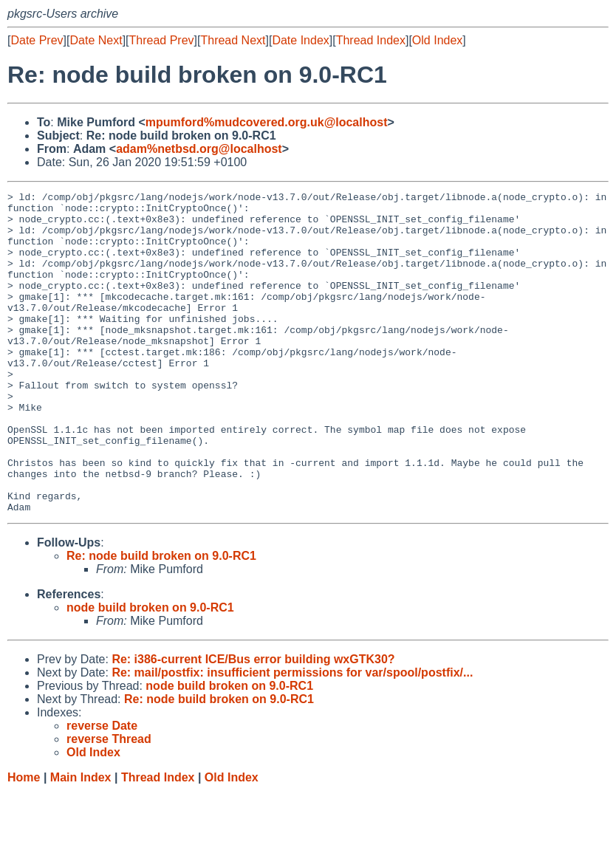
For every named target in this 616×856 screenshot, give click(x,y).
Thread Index (371, 40)
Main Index (81, 842)
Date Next (96, 40)
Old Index (437, 40)
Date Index (300, 40)
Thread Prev (162, 40)
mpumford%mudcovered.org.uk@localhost (267, 122)
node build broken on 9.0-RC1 (150, 672)
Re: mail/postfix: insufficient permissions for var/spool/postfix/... (292, 737)
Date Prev (37, 40)
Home (24, 842)
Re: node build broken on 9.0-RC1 (161, 620)
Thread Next (233, 40)
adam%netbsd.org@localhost (199, 149)
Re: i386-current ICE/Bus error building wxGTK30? (253, 723)
